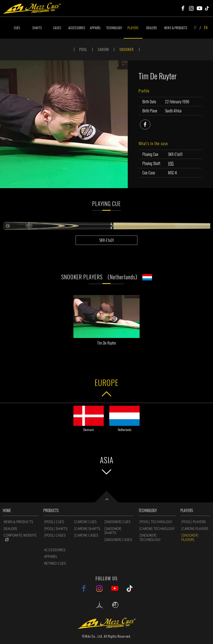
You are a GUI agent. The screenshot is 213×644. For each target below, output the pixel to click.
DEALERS (152, 28)
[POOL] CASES (55, 535)
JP (195, 27)
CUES (17, 28)
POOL (83, 49)
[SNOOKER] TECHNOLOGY (150, 537)
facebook (150, 124)
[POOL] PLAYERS (194, 522)
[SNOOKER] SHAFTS (113, 531)
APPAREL (95, 28)
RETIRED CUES (55, 563)
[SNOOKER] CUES (117, 522)
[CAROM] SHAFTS (87, 529)
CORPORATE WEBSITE (20, 535)
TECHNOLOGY (114, 28)
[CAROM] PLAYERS (195, 529)
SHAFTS (37, 28)
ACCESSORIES (77, 28)
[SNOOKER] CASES (118, 540)
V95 (171, 163)
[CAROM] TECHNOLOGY (157, 529)
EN (206, 27)
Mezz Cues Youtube (199, 8)
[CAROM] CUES (85, 522)
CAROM (103, 49)
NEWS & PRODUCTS (176, 28)
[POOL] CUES (54, 522)
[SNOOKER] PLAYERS (190, 537)
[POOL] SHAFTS (56, 529)
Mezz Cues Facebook (183, 8)
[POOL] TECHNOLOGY (156, 522)
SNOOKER (127, 49)
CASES (57, 28)
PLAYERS (133, 28)
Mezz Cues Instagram (191, 8)
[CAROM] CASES (86, 535)
